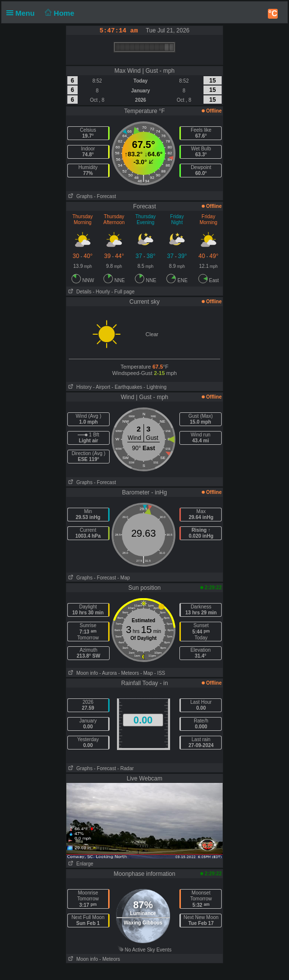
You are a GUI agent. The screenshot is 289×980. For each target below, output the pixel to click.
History (79, 387)
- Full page (123, 292)
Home (59, 13)
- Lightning (155, 387)
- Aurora (108, 673)
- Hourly (101, 292)
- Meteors (128, 673)
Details (79, 292)
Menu (23, 13)
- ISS (160, 673)
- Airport (101, 387)
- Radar (126, 768)
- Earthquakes (127, 387)
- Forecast (105, 196)
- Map (124, 578)
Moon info (82, 673)
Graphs (79, 196)
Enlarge (80, 864)
